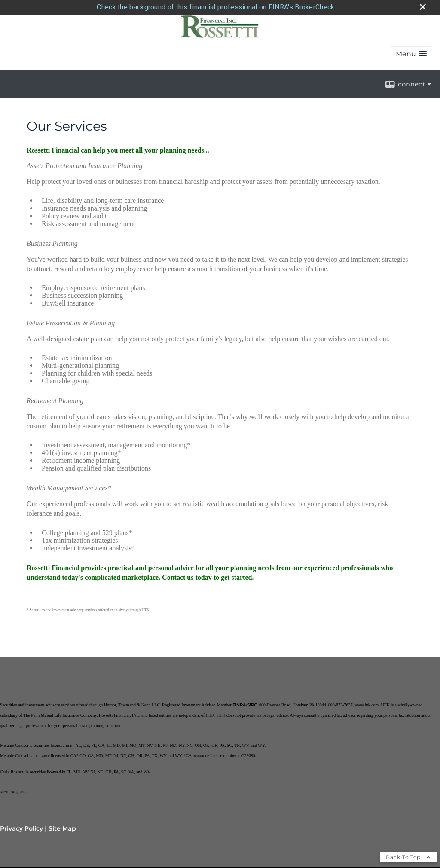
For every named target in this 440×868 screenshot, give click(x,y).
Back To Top (408, 854)
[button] (411, 51)
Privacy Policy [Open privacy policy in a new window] (21, 825)
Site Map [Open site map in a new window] (62, 825)
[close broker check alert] (423, 4)
